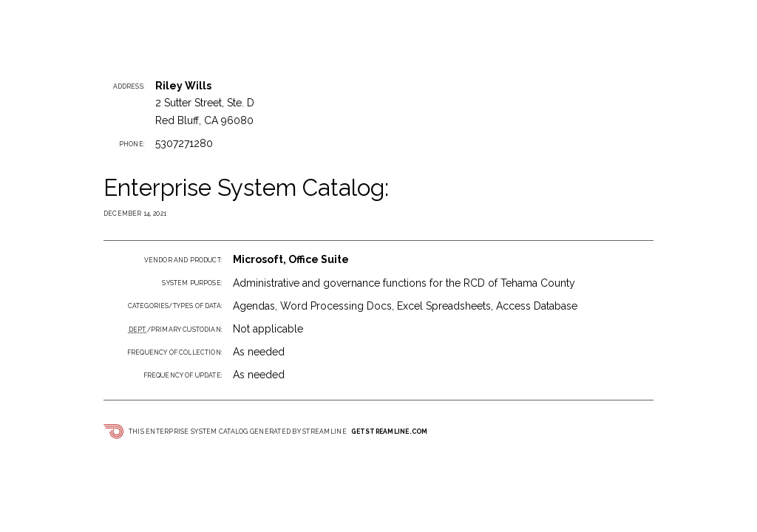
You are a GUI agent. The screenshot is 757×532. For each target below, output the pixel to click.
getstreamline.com (389, 432)
